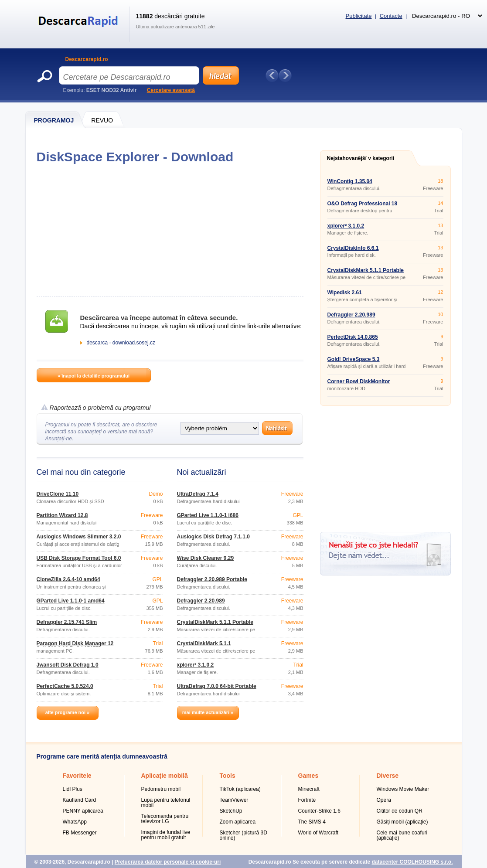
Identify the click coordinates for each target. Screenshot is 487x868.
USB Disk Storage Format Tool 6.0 (79, 558)
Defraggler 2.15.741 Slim (67, 622)
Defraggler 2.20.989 (201, 601)
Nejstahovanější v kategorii (361, 158)
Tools (228, 776)
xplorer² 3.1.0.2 (196, 665)
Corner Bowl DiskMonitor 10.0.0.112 (359, 384)
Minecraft (309, 789)
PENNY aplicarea (83, 811)
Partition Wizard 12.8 (62, 515)
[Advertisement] (170, 230)
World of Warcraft (318, 833)
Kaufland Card (80, 800)
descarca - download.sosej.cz (121, 343)
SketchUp (231, 811)
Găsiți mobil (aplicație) (402, 822)
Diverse (388, 776)
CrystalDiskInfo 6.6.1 (353, 248)
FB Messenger (80, 833)
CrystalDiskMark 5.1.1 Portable (215, 622)
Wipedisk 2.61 (345, 293)
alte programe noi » (67, 712)
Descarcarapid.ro (87, 59)
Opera (384, 800)
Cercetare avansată (171, 90)
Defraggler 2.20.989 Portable (212, 579)
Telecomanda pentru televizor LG (165, 819)
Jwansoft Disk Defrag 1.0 (68, 665)
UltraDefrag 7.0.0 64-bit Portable (217, 686)
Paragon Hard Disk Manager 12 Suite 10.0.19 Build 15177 (75, 646)
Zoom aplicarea (238, 822)
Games (308, 776)
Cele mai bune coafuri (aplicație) (402, 835)
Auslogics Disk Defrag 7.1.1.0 (213, 537)
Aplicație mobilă (165, 776)
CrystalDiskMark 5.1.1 (204, 643)
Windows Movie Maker (403, 789)
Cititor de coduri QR (400, 811)
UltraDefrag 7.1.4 (198, 494)
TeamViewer (234, 800)
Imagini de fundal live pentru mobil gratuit (166, 835)
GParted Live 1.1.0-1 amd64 (71, 601)
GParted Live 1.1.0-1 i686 (208, 515)
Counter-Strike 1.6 (319, 811)
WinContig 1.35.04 (350, 181)
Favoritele (77, 776)
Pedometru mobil (161, 789)
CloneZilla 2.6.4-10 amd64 (68, 579)
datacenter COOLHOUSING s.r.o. (412, 862)
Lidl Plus (73, 789)
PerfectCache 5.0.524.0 (65, 686)
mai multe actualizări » (208, 712)
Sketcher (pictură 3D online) (243, 835)
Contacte (391, 16)
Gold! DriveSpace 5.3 (354, 359)
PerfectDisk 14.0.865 (353, 337)
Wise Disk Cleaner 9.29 (206, 558)
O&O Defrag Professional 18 (363, 204)
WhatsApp (75, 822)
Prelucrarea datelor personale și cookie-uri (168, 862)
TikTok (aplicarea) (240, 789)
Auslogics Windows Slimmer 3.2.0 (79, 537)
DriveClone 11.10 (58, 494)
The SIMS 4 (312, 822)
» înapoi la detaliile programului (94, 376)
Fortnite (307, 800)
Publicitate (359, 16)
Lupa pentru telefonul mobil (166, 803)
